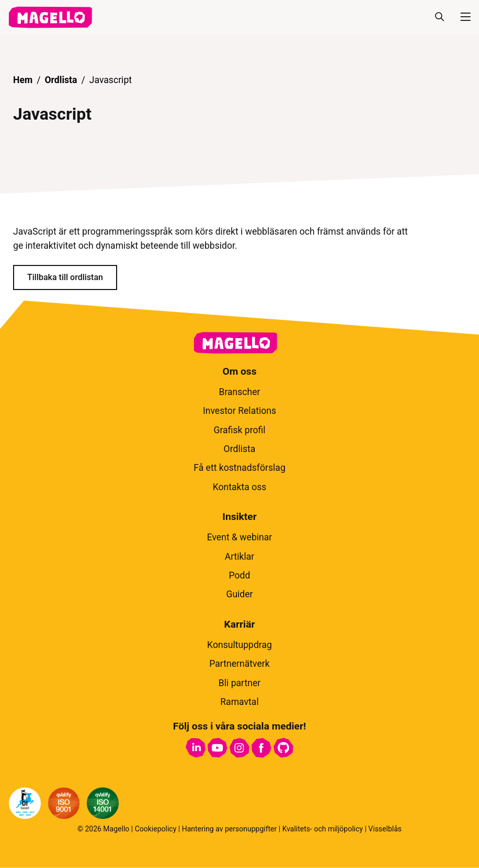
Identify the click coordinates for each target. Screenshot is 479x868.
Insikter (239, 517)
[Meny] (461, 17)
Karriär (240, 624)
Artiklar (240, 557)
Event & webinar (240, 537)
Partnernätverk (239, 664)
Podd (240, 575)
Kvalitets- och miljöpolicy (323, 829)
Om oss (239, 371)
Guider (239, 594)
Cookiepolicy (156, 829)
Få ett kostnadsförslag (239, 468)
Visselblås (385, 829)
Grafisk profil (239, 430)
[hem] (50, 17)
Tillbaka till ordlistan (65, 277)
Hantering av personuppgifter (230, 829)
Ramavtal (239, 702)
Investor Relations (239, 411)
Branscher (239, 392)
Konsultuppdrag (239, 645)
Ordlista (61, 80)
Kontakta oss (240, 487)
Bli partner (240, 683)
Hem (23, 80)
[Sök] (439, 17)
